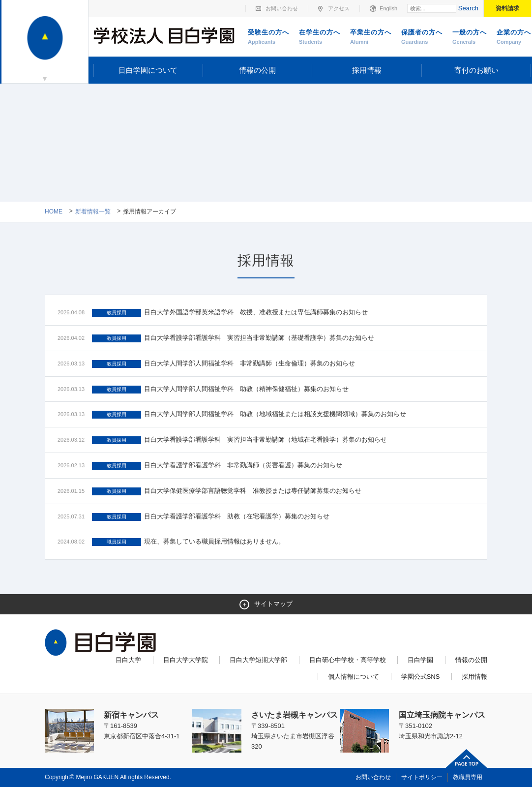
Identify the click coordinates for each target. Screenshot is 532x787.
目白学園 (420, 660)
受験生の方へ (268, 37)
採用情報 (367, 70)
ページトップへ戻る (467, 758)
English (388, 8)
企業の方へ (514, 37)
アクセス (339, 8)
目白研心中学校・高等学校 (348, 660)
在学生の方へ (320, 37)
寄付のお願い (476, 70)
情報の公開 (257, 70)
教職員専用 (468, 777)
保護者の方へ (422, 37)
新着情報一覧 (93, 212)
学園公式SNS (421, 677)
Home (54, 212)
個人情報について (354, 677)
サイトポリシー (422, 777)
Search (468, 8)
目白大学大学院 (186, 660)
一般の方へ (470, 37)
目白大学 (128, 660)
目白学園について (148, 70)
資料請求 (507, 8)
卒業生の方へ (371, 37)
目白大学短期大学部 (258, 660)
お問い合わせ (282, 8)
